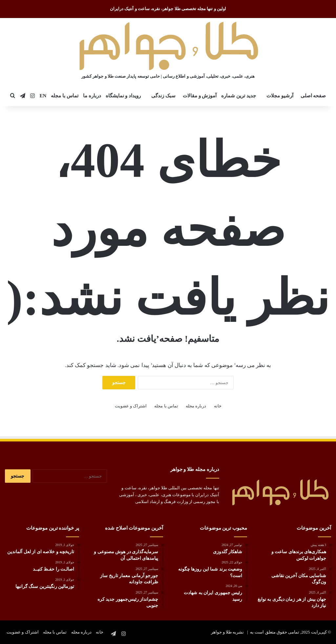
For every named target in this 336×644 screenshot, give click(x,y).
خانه (218, 406)
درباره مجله (196, 406)
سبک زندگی (163, 96)
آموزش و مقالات (200, 96)
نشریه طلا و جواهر (228, 632)
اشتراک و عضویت (131, 406)
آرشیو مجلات (280, 96)
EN (43, 96)
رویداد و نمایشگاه (123, 96)
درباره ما (92, 96)
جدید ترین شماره (239, 96)
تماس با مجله (65, 96)
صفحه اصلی (313, 96)
